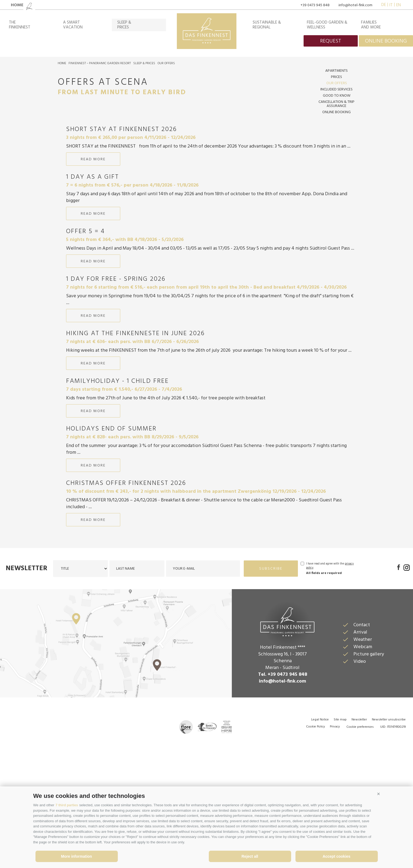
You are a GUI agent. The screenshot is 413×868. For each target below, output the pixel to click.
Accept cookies (336, 856)
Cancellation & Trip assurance (336, 104)
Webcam (363, 737)
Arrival (360, 722)
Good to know (337, 96)
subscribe (271, 659)
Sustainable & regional (267, 25)
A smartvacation (73, 25)
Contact (362, 715)
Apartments (336, 71)
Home (62, 63)
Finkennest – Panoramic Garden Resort (100, 63)
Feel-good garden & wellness (327, 25)
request (331, 41)
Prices (336, 77)
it (391, 5)
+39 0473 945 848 (315, 5)
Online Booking (336, 112)
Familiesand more (371, 25)
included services (336, 89)
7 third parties (67, 805)
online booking (386, 41)
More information (76, 856)
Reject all (250, 856)
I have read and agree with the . (330, 656)
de (384, 5)
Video (360, 751)
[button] (379, 794)
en (399, 5)
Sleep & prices (144, 63)
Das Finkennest (283, 711)
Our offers (166, 63)
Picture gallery (369, 744)
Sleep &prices (124, 25)
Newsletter (27, 658)
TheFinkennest (20, 25)
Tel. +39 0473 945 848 (283, 764)
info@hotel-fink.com (355, 5)
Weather (363, 730)
